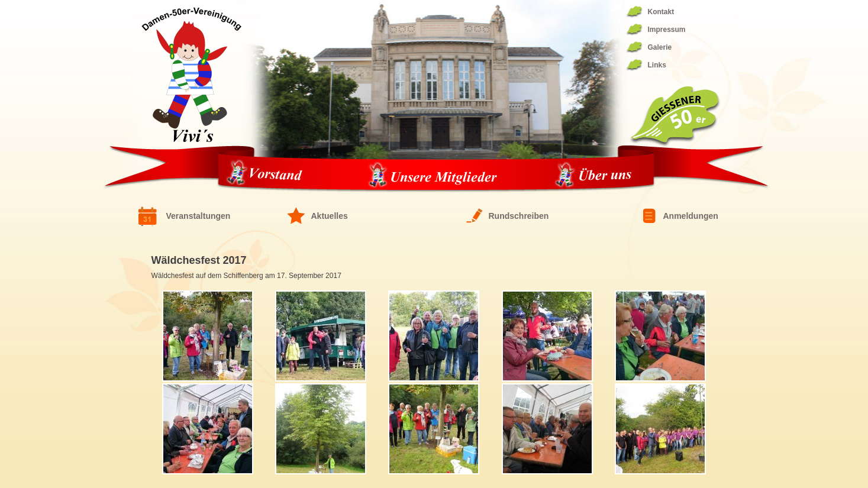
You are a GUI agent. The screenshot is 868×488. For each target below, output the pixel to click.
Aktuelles (330, 216)
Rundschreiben (519, 216)
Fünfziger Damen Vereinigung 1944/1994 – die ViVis (191, 75)
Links (657, 65)
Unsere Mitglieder (433, 176)
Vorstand (268, 176)
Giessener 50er (675, 117)
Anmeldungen (691, 216)
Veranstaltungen (199, 216)
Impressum (667, 30)
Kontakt (661, 12)
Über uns (594, 176)
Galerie (660, 47)
